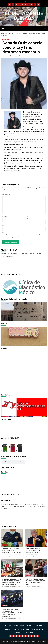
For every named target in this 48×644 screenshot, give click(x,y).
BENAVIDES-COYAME (27, 625)
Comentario (6, 194)
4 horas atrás (30, 556)
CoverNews (34, 641)
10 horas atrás (7, 618)
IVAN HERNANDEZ (14, 556)
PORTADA (8, 625)
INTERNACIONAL (30, 545)
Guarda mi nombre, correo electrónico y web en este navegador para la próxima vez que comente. (23, 236)
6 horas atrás (6, 586)
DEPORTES (16, 629)
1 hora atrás (6, 556)
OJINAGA (28, 575)
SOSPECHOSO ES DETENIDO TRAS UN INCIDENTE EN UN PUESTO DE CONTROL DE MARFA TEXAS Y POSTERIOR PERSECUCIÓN (12, 613)
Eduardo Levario (15, 56)
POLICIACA (8, 629)
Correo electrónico (29, 218)
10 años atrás (7, 56)
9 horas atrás (30, 586)
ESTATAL (5, 575)
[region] (24, 287)
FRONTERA (5, 545)
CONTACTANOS (28, 633)
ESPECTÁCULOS (6, 40)
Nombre (5, 217)
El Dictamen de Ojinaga (24, 16)
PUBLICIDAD (18, 633)
